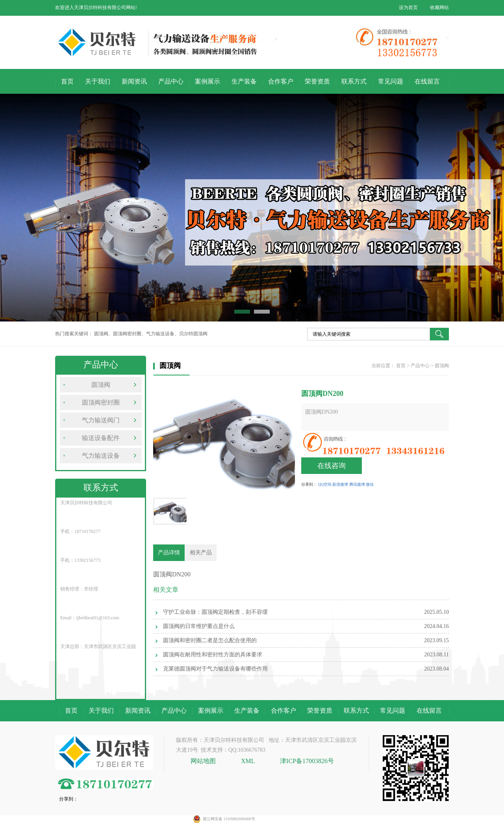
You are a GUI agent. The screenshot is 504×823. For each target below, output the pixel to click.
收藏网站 (439, 7)
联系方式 (354, 81)
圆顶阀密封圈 (101, 402)
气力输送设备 (101, 456)
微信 (370, 484)
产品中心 (171, 81)
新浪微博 (340, 484)
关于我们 (98, 81)
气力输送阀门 (101, 420)
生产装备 (244, 81)
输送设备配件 (101, 438)
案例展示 (208, 81)
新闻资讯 (134, 81)
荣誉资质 (317, 81)
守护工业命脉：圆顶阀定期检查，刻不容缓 (215, 612)
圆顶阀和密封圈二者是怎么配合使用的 (210, 640)
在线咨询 (332, 466)
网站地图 (204, 761)
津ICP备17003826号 (307, 761)
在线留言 (427, 81)
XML (248, 761)
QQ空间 (325, 484)
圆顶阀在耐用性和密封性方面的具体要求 (213, 655)
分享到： (309, 484)
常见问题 (391, 81)
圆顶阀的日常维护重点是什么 (199, 626)
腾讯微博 (357, 484)
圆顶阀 (101, 385)
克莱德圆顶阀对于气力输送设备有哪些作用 (215, 669)
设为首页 (408, 7)
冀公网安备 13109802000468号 (229, 819)
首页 (67, 81)
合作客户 (281, 81)
